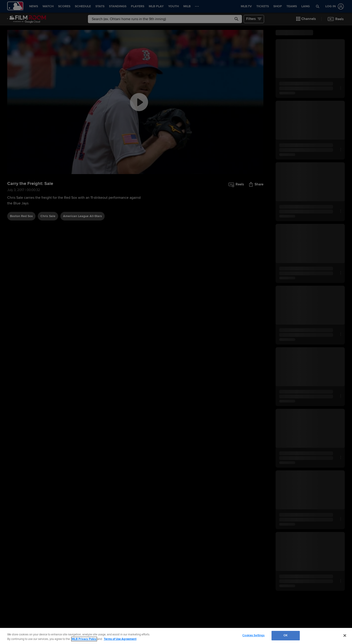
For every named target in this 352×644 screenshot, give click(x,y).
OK (286, 635)
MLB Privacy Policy (84, 639)
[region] (176, 636)
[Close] (345, 635)
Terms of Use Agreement (120, 639)
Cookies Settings (253, 635)
